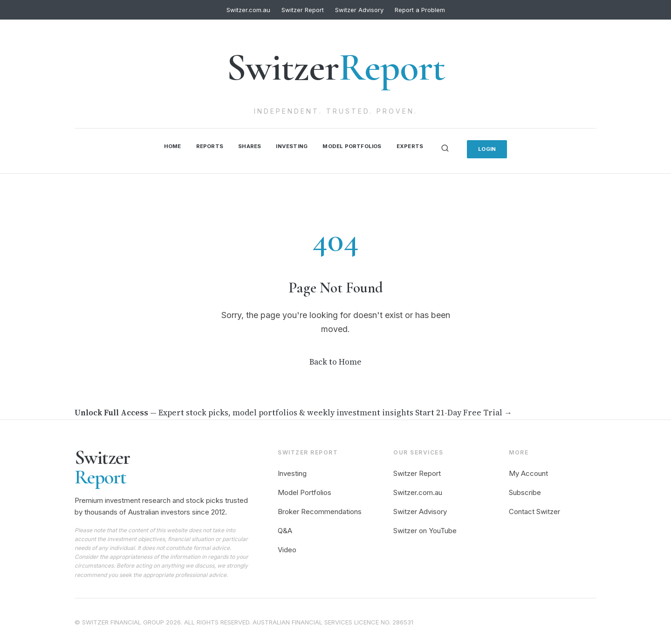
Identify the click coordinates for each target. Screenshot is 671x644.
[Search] (452, 147)
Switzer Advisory (359, 10)
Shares (245, 146)
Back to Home (335, 360)
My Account (528, 472)
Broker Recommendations (320, 510)
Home (164, 146)
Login (496, 147)
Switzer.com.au (248, 10)
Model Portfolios (355, 146)
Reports (203, 146)
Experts (416, 146)
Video (287, 548)
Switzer (336, 67)
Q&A (285, 529)
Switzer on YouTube (425, 529)
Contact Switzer (534, 510)
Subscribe (525, 491)
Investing (290, 146)
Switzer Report (303, 10)
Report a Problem (420, 10)
